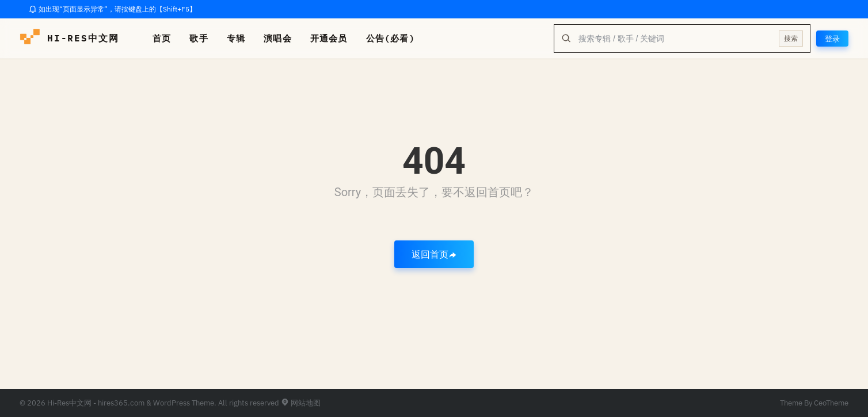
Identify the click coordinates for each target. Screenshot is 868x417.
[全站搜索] (674, 39)
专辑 (236, 38)
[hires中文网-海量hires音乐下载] (30, 39)
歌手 (199, 38)
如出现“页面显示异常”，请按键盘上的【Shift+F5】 (113, 9)
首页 (162, 38)
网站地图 (301, 403)
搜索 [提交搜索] (790, 38)
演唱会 (278, 38)
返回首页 (434, 254)
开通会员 (329, 38)
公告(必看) (391, 38)
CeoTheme (831, 403)
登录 (832, 39)
